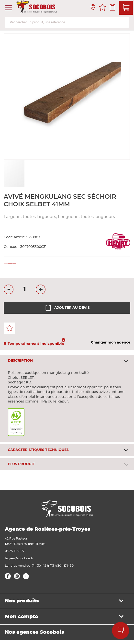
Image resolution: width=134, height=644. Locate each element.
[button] (36, 174)
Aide (121, 631)
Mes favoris (102, 8)
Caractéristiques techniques (38, 450)
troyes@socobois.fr (19, 558)
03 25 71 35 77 (15, 551)
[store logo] (37, 8)
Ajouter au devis (67, 308)
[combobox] (67, 22)
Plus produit (21, 464)
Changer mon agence (111, 343)
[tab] (67, 361)
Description (20, 361)
